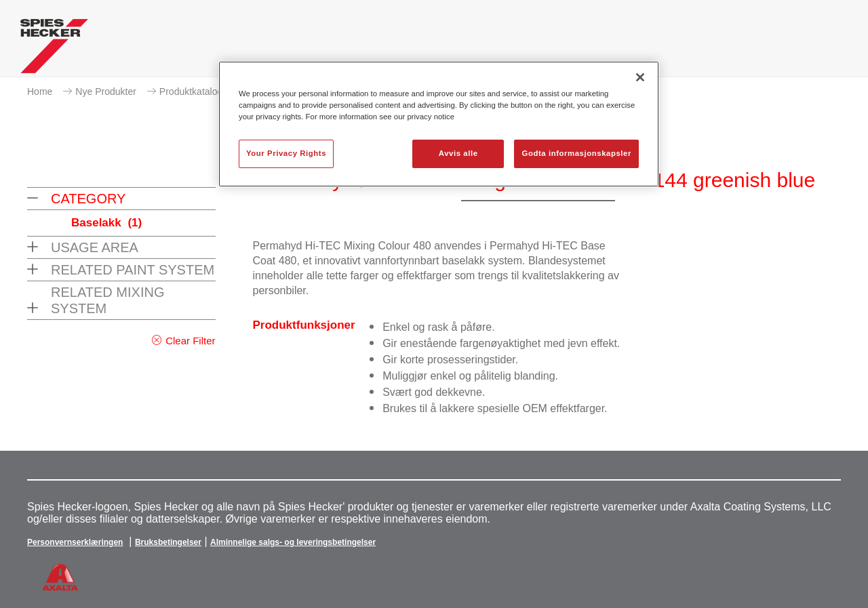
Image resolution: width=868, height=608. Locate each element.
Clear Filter (190, 341)
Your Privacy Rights (286, 153)
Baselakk (106, 223)
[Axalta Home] (54, 49)
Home (40, 92)
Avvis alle (458, 153)
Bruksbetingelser (168, 542)
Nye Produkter (105, 92)
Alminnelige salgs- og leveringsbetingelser (293, 542)
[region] (439, 124)
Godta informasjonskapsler (576, 153)
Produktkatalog (191, 92)
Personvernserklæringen (75, 542)
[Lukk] (640, 77)
